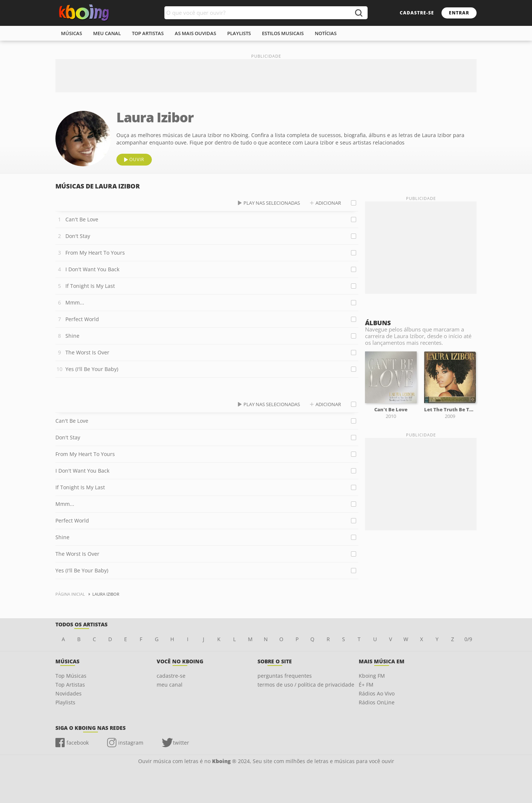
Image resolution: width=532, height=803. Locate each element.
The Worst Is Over (87, 352)
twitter (181, 743)
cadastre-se (417, 13)
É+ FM (366, 685)
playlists (239, 33)
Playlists (65, 702)
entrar (459, 13)
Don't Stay (78, 236)
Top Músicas (71, 676)
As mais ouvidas (195, 33)
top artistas (148, 33)
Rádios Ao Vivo (377, 693)
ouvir (137, 159)
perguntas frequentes (285, 676)
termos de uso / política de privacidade (306, 685)
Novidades (69, 693)
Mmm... (75, 302)
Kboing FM (372, 676)
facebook (78, 743)
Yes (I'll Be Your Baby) (92, 369)
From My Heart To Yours (95, 253)
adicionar (328, 203)
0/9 (468, 639)
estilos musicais (283, 33)
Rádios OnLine (377, 702)
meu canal (107, 33)
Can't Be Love (82, 219)
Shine (72, 336)
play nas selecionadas (272, 203)
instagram (131, 743)
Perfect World (82, 319)
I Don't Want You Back (92, 269)
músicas (71, 33)
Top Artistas (70, 685)
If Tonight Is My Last (90, 286)
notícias (326, 33)
